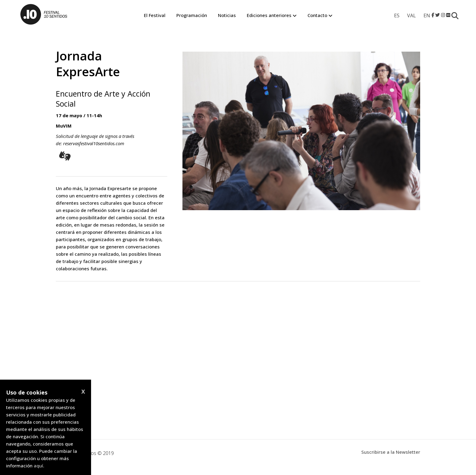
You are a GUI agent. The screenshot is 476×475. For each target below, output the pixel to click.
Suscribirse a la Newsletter (391, 452)
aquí (38, 466)
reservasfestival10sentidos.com (94, 143)
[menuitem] (397, 15)
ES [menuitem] (397, 15)
